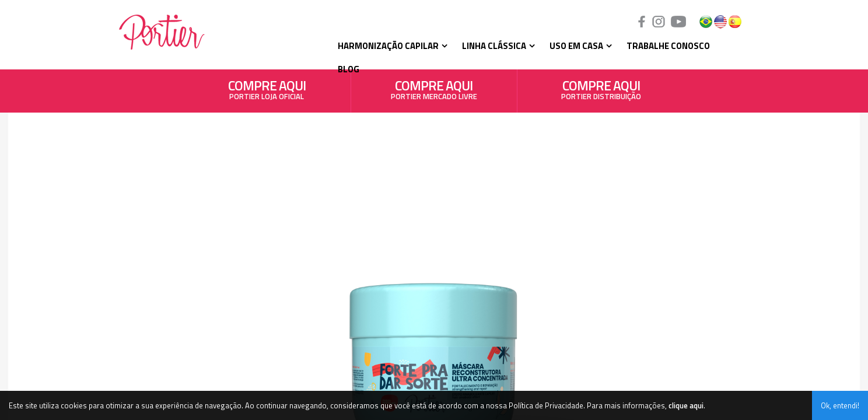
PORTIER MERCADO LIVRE (434, 92)
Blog (349, 69)
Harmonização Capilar (388, 46)
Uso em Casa (576, 46)
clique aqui (686, 405)
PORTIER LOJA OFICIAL (267, 92)
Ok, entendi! (840, 405)
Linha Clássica (494, 46)
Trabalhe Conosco (668, 46)
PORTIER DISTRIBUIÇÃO (601, 92)
